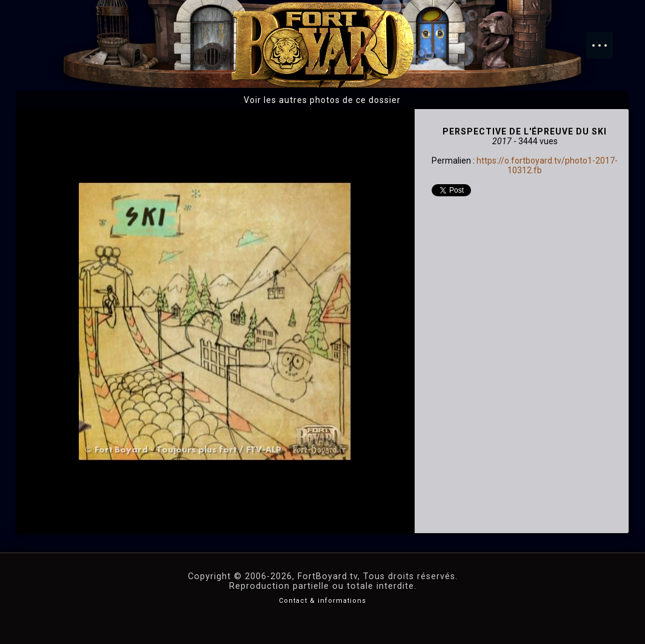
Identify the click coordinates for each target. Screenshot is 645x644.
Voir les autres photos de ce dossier (322, 100)
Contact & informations (322, 601)
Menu (606, 39)
